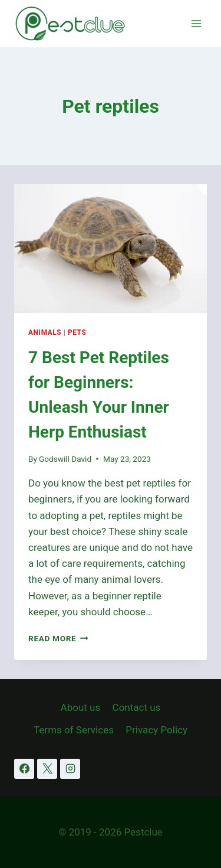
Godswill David (65, 459)
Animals (45, 332)
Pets (77, 332)
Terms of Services (74, 730)
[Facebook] (24, 769)
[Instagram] (70, 769)
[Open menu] (196, 23)
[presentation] (111, 249)
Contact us (137, 707)
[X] (47, 769)
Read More (58, 638)
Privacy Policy (156, 730)
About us (81, 707)
